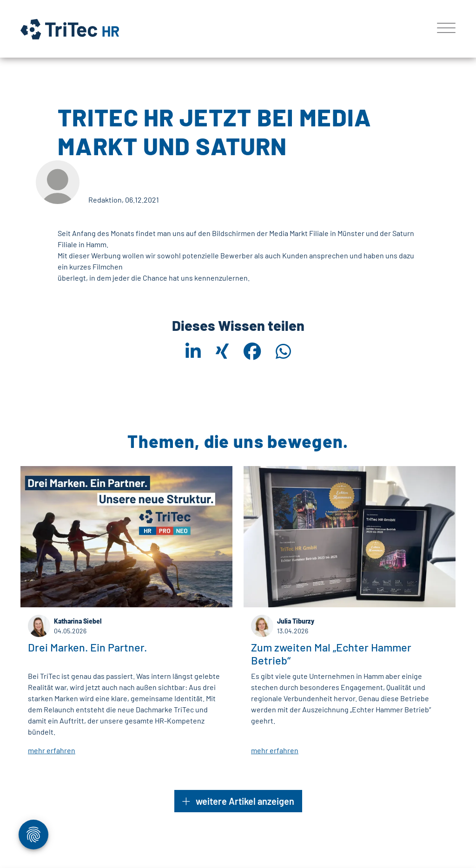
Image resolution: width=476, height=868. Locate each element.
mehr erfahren (52, 751)
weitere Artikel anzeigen (238, 801)
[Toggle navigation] (443, 29)
